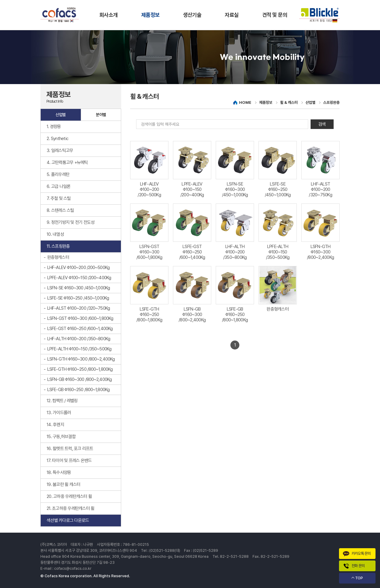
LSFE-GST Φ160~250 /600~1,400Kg (80, 329)
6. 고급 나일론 (58, 186)
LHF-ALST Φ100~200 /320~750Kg (79, 308)
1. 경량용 (54, 127)
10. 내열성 (55, 234)
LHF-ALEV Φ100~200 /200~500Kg (78, 268)
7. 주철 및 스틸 (59, 198)
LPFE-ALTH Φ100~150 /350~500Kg (79, 349)
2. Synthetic (57, 139)
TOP (359, 578)
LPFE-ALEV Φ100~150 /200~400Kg (79, 278)
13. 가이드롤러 (59, 413)
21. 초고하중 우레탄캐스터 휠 (70, 508)
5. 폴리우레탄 (58, 174)
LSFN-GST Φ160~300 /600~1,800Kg (80, 318)
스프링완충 (331, 102)
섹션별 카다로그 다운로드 (68, 520)
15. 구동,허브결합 (61, 437)
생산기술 (192, 15)
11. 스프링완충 (58, 246)
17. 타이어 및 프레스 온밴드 (69, 461)
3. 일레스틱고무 (60, 151)
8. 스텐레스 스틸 (60, 210)
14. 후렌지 (55, 425)
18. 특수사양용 (59, 472)
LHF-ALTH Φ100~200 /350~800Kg (79, 339)
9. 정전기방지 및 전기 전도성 (70, 222)
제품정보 (151, 15)
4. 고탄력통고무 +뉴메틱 (67, 162)
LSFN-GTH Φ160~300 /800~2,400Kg (81, 359)
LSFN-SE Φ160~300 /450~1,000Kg (79, 288)
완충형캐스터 (58, 257)
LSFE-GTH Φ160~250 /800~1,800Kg (80, 369)
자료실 (232, 15)
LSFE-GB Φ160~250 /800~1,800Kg (78, 390)
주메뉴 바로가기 (0, 0)
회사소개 (109, 15)
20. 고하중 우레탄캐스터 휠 (69, 496)
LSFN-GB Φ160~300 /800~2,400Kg (79, 379)
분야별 (101, 115)
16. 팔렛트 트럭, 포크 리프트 (70, 449)
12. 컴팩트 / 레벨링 (62, 401)
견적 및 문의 (275, 15)
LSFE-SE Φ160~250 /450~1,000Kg (78, 298)
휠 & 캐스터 (289, 102)
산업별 (61, 115)
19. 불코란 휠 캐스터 (63, 484)
